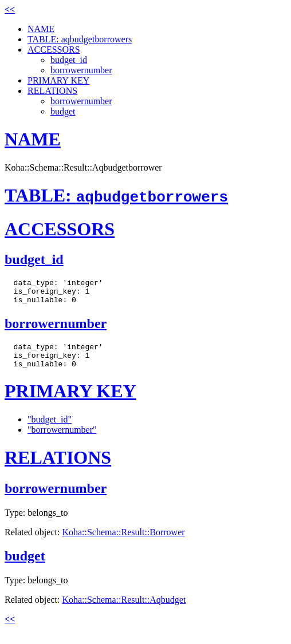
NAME (41, 29)
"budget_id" (50, 430)
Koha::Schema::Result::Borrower (123, 542)
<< (10, 9)
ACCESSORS (54, 50)
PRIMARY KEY (58, 80)
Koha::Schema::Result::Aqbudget (124, 610)
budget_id (69, 60)
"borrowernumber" (62, 440)
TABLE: (116, 195)
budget (63, 111)
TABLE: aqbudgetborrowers (80, 39)
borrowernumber (81, 70)
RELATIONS (52, 91)
